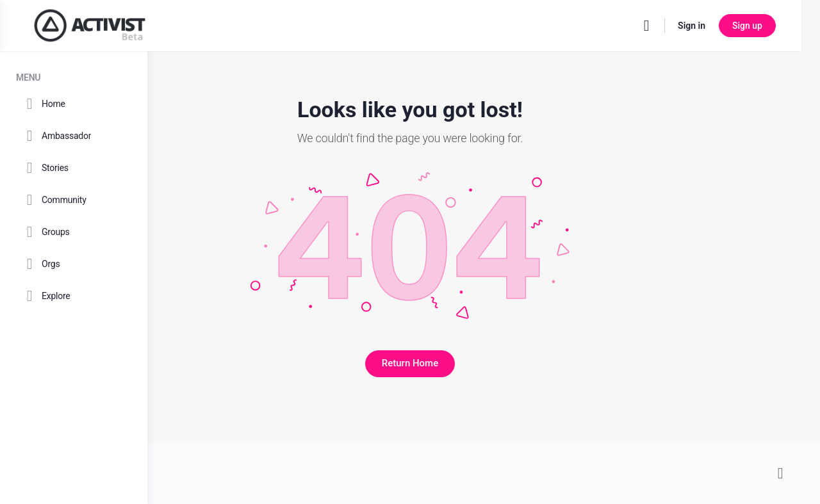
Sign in (710, 26)
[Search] (665, 26)
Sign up (766, 26)
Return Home (484, 363)
